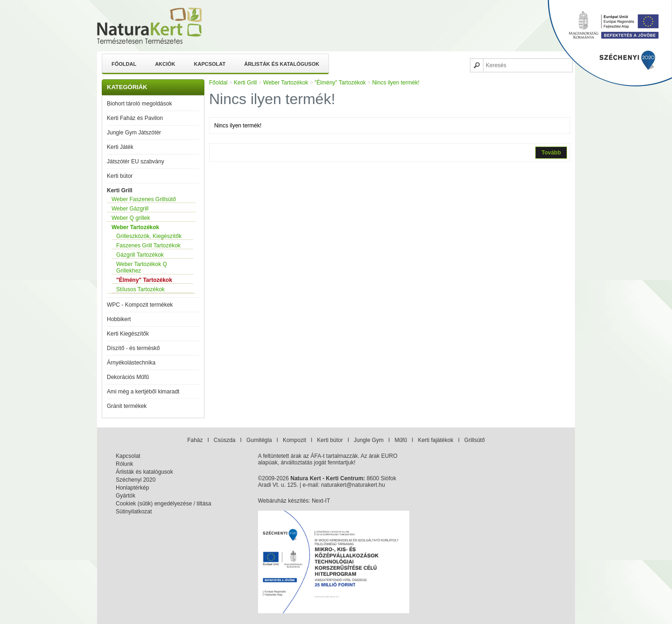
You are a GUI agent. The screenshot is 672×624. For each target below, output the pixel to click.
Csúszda (225, 440)
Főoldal (124, 64)
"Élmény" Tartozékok (144, 280)
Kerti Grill (120, 190)
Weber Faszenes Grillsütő (144, 199)
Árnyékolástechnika (131, 363)
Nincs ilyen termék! (395, 83)
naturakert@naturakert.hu (353, 485)
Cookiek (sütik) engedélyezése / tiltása (164, 504)
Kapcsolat (210, 64)
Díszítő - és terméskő (133, 348)
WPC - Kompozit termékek (140, 305)
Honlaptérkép (132, 488)
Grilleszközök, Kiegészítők (149, 236)
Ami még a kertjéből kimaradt (143, 392)
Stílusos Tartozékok (140, 289)
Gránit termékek (127, 406)
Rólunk (124, 464)
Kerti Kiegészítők (128, 334)
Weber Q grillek (131, 218)
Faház (195, 440)
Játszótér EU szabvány (136, 161)
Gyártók (126, 496)
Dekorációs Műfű (128, 377)
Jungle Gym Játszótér (134, 133)
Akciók (165, 64)
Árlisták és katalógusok (282, 64)
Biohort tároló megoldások (139, 104)
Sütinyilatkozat (134, 512)
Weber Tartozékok (135, 227)
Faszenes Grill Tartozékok (148, 245)
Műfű (401, 440)
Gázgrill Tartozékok (140, 255)
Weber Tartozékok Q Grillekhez (142, 267)
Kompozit (294, 440)
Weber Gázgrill (130, 209)
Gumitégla (259, 440)
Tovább (551, 153)
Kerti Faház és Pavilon (135, 118)
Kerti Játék (120, 147)
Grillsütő (475, 440)
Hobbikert (119, 319)
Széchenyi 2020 (136, 480)
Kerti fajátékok (435, 440)
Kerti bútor (120, 176)
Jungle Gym (369, 440)
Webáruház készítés (283, 501)
